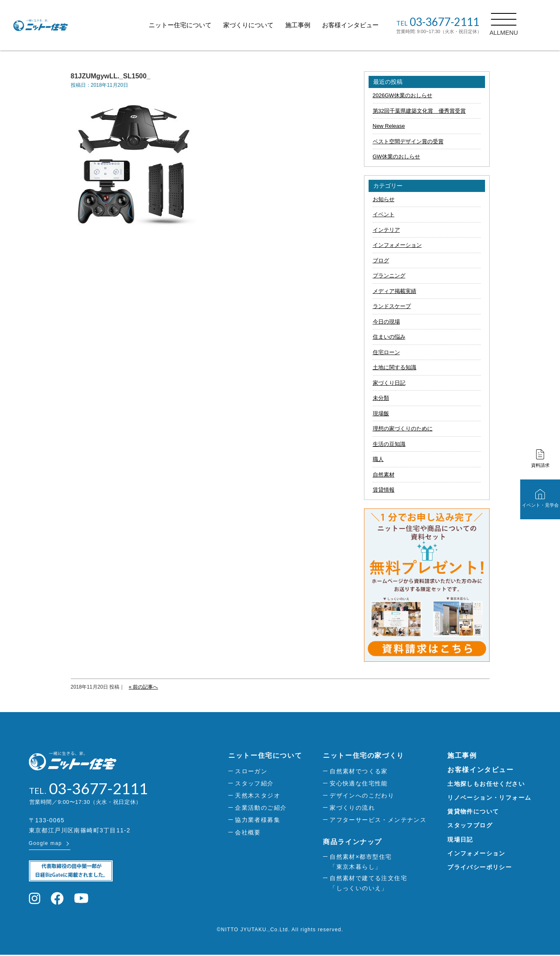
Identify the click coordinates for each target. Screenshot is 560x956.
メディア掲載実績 (395, 291)
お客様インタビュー (369, 25)
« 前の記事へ (143, 687)
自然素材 (384, 475)
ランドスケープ (392, 306)
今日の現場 (386, 322)
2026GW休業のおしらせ (403, 95)
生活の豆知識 (389, 444)
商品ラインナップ (352, 842)
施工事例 (317, 25)
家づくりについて (267, 25)
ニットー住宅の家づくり (364, 755)
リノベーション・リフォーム (489, 798)
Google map (45, 845)
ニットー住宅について (199, 25)
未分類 (381, 398)
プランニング (389, 276)
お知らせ (384, 199)
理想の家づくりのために (403, 429)
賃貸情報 (384, 490)
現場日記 (460, 839)
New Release (389, 126)
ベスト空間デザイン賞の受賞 (408, 141)
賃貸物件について (473, 811)
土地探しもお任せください (486, 784)
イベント (384, 214)
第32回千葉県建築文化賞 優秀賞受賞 (419, 111)
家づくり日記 (389, 383)
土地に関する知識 (395, 367)
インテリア (386, 230)
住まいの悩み (389, 337)
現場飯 (381, 413)
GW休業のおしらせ (396, 157)
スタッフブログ (470, 825)
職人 (378, 459)
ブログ (381, 260)
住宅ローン (386, 352)
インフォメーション (397, 245)
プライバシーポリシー (480, 867)
